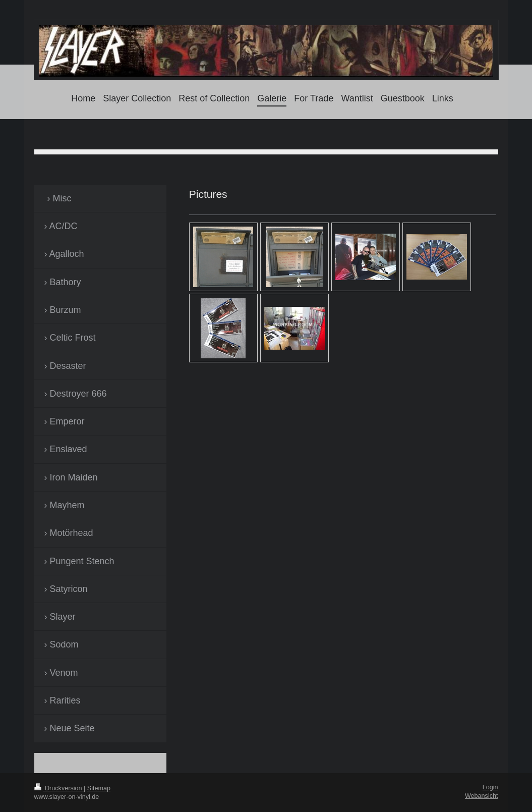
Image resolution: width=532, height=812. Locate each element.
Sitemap (99, 788)
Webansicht (482, 796)
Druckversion (59, 788)
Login (490, 787)
